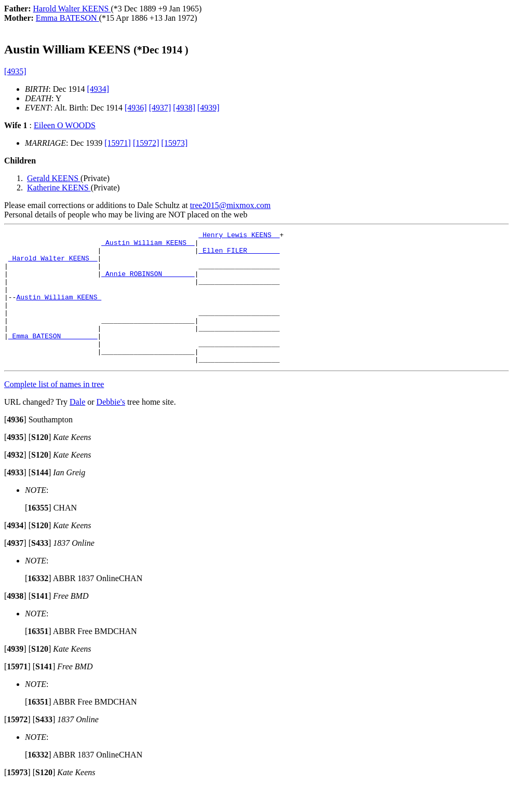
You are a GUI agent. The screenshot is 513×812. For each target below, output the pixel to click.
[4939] (208, 108)
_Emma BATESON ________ (53, 357)
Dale (77, 428)
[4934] (98, 89)
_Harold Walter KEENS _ (53, 264)
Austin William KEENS (59, 311)
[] (15, 446)
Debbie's (111, 428)
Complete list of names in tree (54, 411)
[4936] (136, 108)
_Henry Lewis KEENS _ (239, 236)
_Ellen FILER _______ (239, 255)
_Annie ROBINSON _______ (148, 283)
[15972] (146, 143)
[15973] (175, 143)
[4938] (184, 108)
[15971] (118, 143)
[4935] (15, 71)
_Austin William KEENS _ (148, 245)
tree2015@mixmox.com (231, 205)
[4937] (160, 108)
